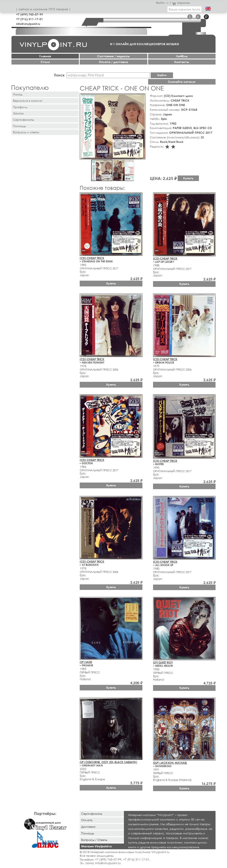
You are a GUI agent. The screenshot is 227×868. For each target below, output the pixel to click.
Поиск (59, 75)
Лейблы (182, 56)
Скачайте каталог (182, 82)
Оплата (87, 820)
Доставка (88, 827)
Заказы (18, 113)
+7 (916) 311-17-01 (30, 19)
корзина (181, 3)
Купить (188, 178)
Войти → (162, 3)
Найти (162, 75)
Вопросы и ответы (26, 132)
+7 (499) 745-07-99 (30, 14)
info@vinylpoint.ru (28, 24)
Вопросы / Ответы (94, 840)
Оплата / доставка (113, 62)
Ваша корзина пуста (184, 9)
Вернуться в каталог (28, 101)
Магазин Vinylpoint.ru (96, 846)
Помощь (19, 126)
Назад (18, 94)
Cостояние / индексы (113, 56)
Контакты (182, 62)
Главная (45, 56)
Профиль (20, 107)
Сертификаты (23, 120)
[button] (141, 98)
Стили (45, 62)
